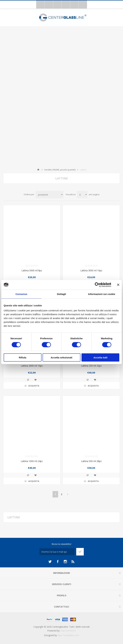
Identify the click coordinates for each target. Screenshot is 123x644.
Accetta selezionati (61, 358)
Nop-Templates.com (68, 635)
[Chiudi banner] (118, 285)
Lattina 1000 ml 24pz (32, 461)
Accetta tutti (100, 358)
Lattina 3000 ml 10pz (91, 270)
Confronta (28, 380)
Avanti (68, 494)
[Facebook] (58, 562)
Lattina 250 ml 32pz (91, 366)
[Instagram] (65, 562)
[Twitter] (50, 562)
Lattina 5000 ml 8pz (32, 270)
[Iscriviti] (57, 552)
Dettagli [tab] (61, 294)
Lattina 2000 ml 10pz (32, 366)
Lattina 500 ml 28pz (91, 461)
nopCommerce (68, 631)
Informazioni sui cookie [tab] (102, 294)
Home (38, 170)
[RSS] (73, 562)
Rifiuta (23, 358)
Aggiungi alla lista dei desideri (35, 380)
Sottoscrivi (80, 552)
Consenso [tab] (21, 294)
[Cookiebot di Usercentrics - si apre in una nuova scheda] (97, 285)
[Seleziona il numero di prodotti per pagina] (82, 195)
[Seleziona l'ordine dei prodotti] (49, 195)
